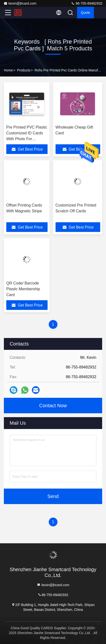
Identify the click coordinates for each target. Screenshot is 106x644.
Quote (85, 13)
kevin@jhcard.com (20, 3)
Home (8, 70)
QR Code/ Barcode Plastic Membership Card (23, 289)
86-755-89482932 (87, 3)
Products (24, 70)
